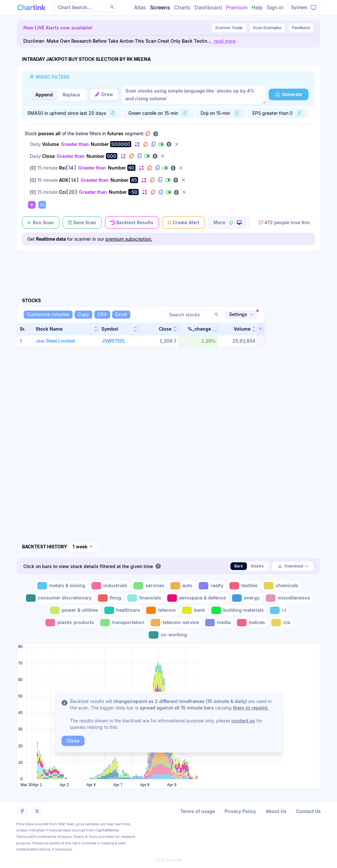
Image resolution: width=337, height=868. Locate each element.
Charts (182, 7)
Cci (63, 192)
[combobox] (85, 547)
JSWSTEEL (114, 341)
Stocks (257, 566)
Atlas (140, 7)
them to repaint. (251, 708)
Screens (160, 7)
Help (257, 7)
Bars (239, 566)
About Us (276, 811)
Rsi (62, 168)
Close (48, 156)
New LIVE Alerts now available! (58, 28)
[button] (112, 7)
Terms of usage (198, 811)
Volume (51, 144)
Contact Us (308, 811)
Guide (229, 28)
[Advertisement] (168, 267)
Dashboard (208, 7)
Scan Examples (267, 28)
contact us (243, 721)
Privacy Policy (240, 811)
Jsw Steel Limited (55, 341)
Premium (237, 7)
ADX (64, 180)
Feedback (301, 28)
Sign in (275, 7)
